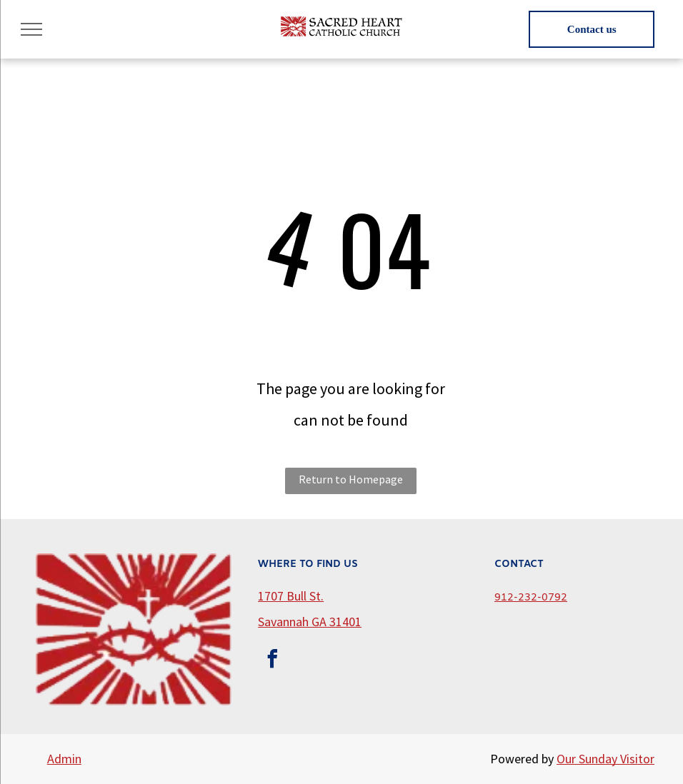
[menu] (31, 29)
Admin (64, 759)
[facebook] (272, 661)
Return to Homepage (351, 479)
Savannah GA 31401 (310, 622)
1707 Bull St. (291, 596)
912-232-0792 (531, 598)
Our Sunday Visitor (605, 759)
